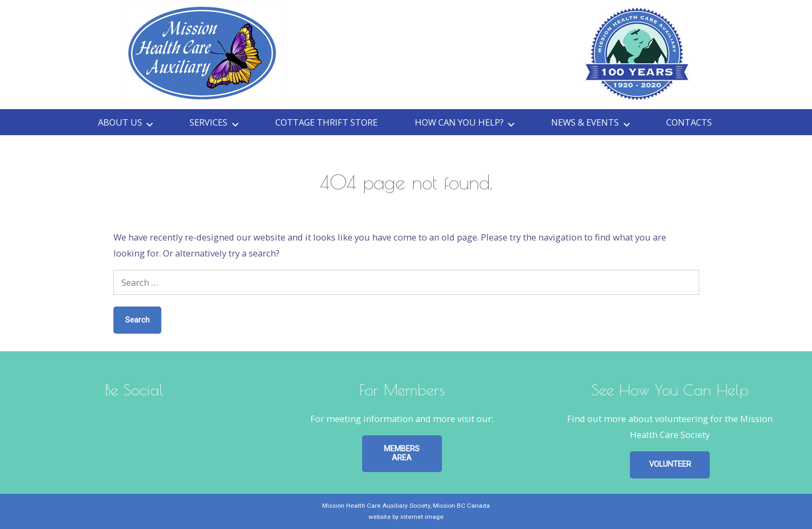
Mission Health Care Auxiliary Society (376, 506)
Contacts (689, 122)
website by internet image (406, 517)
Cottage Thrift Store (326, 122)
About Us (120, 122)
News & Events (585, 122)
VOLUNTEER (670, 464)
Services (208, 122)
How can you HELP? (459, 122)
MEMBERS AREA (402, 453)
